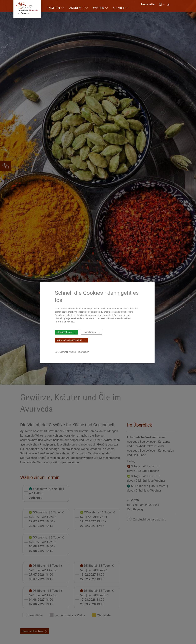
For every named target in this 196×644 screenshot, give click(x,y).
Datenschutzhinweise (66, 352)
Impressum (84, 352)
